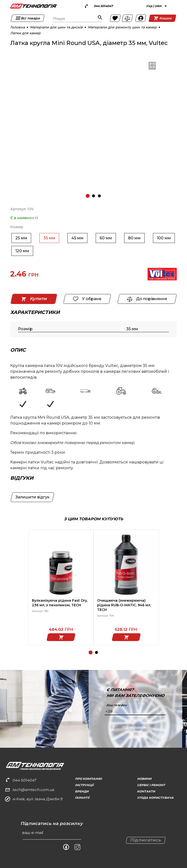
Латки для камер (25, 33)
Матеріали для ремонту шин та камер (122, 27)
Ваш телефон (117, 705)
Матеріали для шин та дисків (56, 27)
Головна (18, 27)
